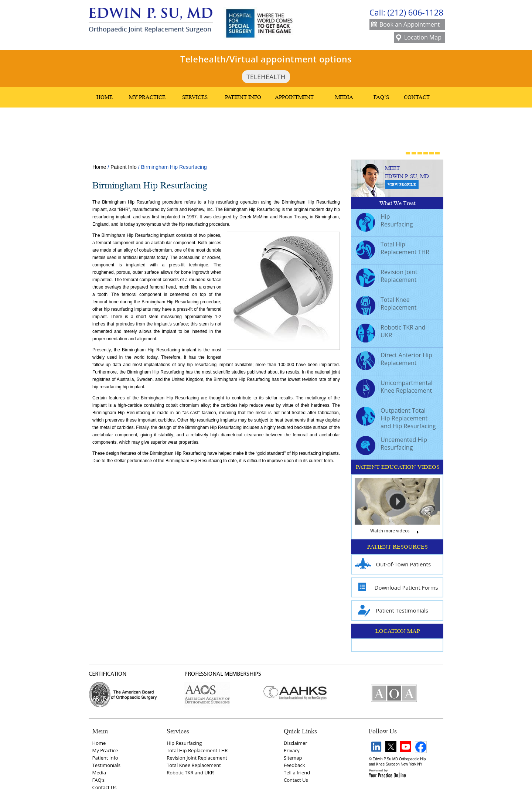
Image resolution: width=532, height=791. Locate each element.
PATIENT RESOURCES (398, 547)
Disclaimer (296, 743)
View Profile (402, 185)
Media (344, 97)
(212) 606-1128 (415, 12)
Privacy (292, 750)
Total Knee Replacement (386, 304)
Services (195, 97)
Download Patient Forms (396, 588)
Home (105, 97)
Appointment (294, 97)
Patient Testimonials (392, 611)
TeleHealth (266, 77)
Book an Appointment (405, 25)
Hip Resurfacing (384, 221)
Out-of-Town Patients (393, 564)
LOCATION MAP (398, 631)
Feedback (294, 765)
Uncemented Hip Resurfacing (392, 444)
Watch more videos (397, 533)
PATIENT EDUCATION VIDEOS (398, 467)
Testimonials (106, 765)
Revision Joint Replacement (387, 277)
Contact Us (105, 787)
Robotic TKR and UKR (391, 332)
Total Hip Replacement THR (393, 249)
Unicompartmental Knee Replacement (394, 388)
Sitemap (293, 758)
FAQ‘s (98, 780)
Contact (417, 97)
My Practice (147, 97)
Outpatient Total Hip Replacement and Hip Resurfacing (396, 418)
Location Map (419, 38)
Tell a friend (297, 773)
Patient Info (243, 97)
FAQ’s (381, 97)
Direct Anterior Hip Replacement (394, 360)
